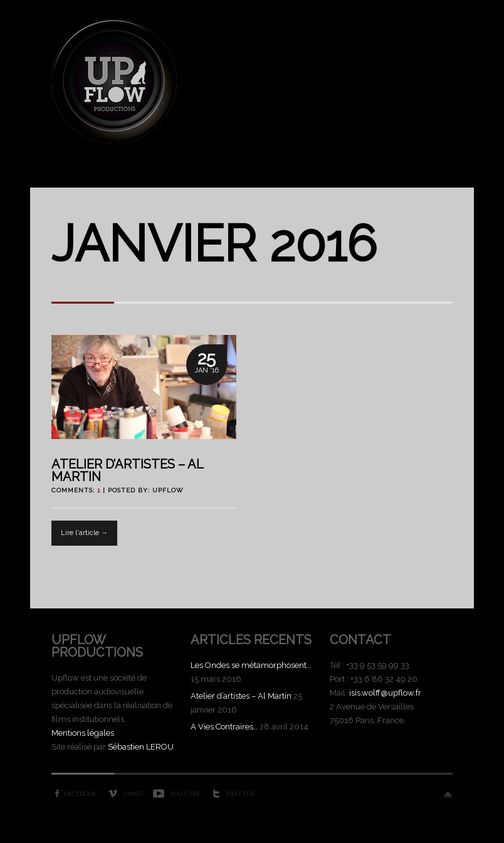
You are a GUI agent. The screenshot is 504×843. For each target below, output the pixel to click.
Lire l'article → (84, 533)
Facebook (81, 794)
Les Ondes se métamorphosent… (251, 665)
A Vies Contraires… (224, 727)
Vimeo (133, 794)
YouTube (185, 794)
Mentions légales (83, 733)
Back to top (448, 795)
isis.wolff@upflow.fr (385, 693)
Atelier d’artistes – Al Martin (127, 470)
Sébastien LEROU (141, 747)
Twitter (239, 794)
